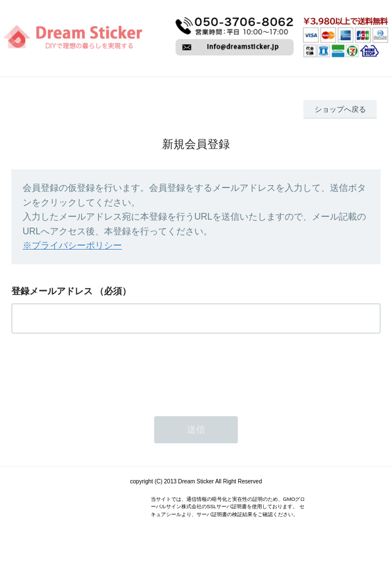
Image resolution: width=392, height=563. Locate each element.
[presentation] (97, 372)
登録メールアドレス (52, 291)
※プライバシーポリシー (72, 245)
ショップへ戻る (340, 109)
